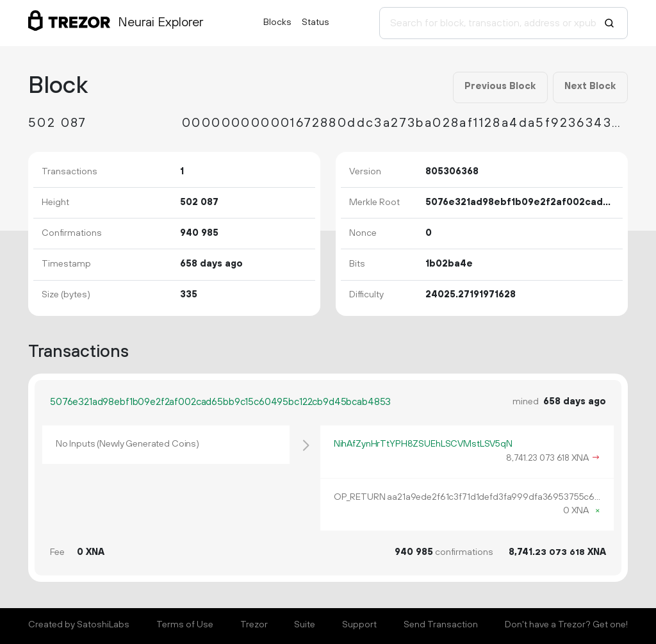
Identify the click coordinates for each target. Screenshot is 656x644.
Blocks (277, 22)
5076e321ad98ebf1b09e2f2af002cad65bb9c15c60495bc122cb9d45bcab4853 (220, 402)
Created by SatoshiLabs (79, 625)
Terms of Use (185, 625)
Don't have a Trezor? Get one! (566, 625)
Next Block (590, 87)
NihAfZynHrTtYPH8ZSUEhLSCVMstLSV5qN (423, 444)
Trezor (254, 625)
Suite (305, 625)
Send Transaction (441, 625)
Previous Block (500, 87)
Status (316, 22)
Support (359, 625)
